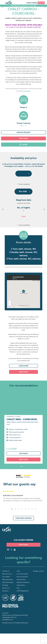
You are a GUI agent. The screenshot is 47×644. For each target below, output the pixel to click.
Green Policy (21, 585)
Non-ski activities (22, 577)
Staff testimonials (8, 582)
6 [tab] (29, 509)
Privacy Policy (21, 579)
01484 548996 (32, 3)
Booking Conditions (23, 582)
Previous (2, 7)
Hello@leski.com (8, 619)
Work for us (6, 588)
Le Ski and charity (22, 574)
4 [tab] (22, 509)
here (30, 166)
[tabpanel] (24, 109)
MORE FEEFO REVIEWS (23, 518)
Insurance (5, 591)
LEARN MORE (24, 366)
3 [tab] (26, 126)
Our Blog (5, 585)
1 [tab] (21, 126)
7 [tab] (32, 509)
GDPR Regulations (23, 591)
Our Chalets (6, 577)
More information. (27, 91)
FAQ (18, 588)
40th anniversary (7, 579)
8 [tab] (35, 509)
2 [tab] (24, 126)
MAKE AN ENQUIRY (24, 132)
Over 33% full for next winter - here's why (23, 6)
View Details (23, 453)
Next (45, 7)
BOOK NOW (41, 3)
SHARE (25, 145)
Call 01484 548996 (23, 540)
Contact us (6, 571)
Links (18, 571)
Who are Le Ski (7, 574)
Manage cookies (38, 571)
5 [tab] (25, 509)
